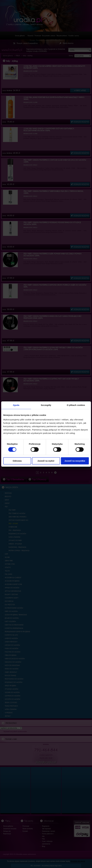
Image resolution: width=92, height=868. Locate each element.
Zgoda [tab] (16, 405)
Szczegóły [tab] (46, 405)
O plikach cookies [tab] (76, 405)
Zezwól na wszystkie (75, 461)
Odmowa (17, 461)
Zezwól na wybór (46, 461)
